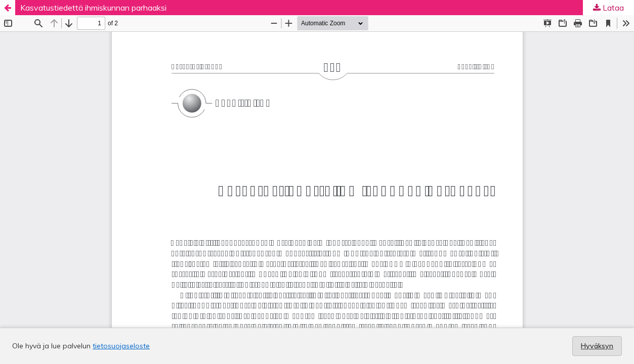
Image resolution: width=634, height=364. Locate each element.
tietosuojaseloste (121, 346)
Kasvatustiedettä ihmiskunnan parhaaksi (93, 8)
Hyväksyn (597, 346)
